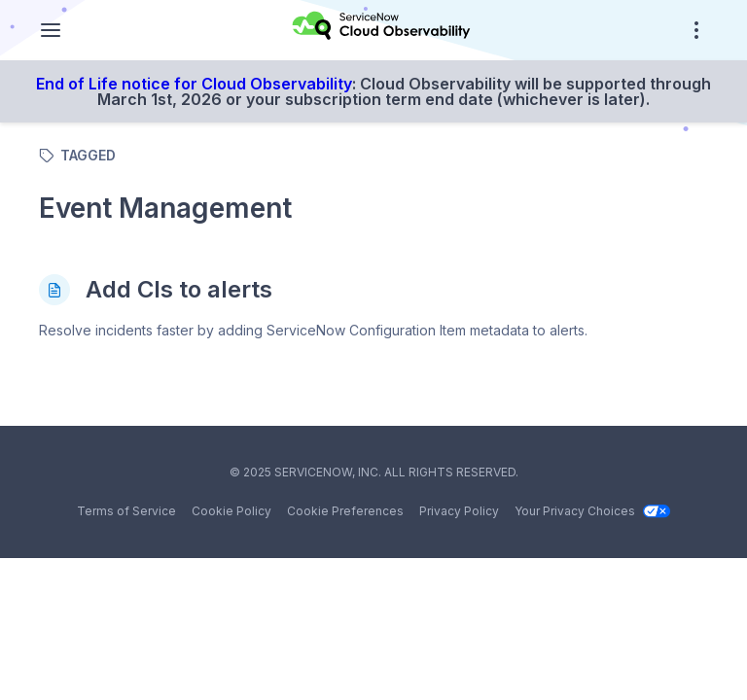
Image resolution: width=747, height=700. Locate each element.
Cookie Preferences (345, 511)
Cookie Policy (231, 511)
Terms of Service (126, 511)
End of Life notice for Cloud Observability (194, 84)
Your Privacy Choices (592, 511)
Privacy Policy (459, 511)
